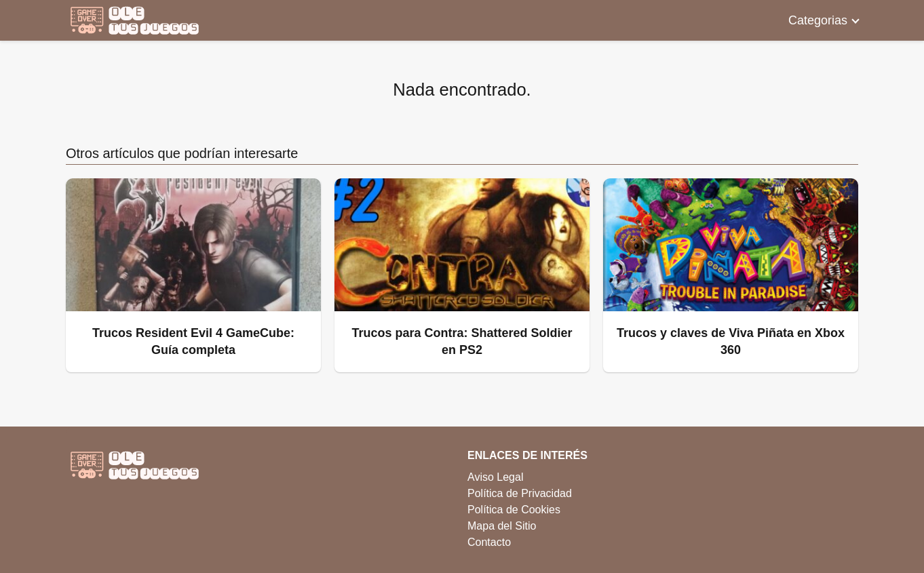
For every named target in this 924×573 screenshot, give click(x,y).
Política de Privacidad (520, 493)
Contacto (489, 542)
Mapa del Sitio (502, 526)
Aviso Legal (495, 477)
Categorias (818, 20)
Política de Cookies (514, 510)
